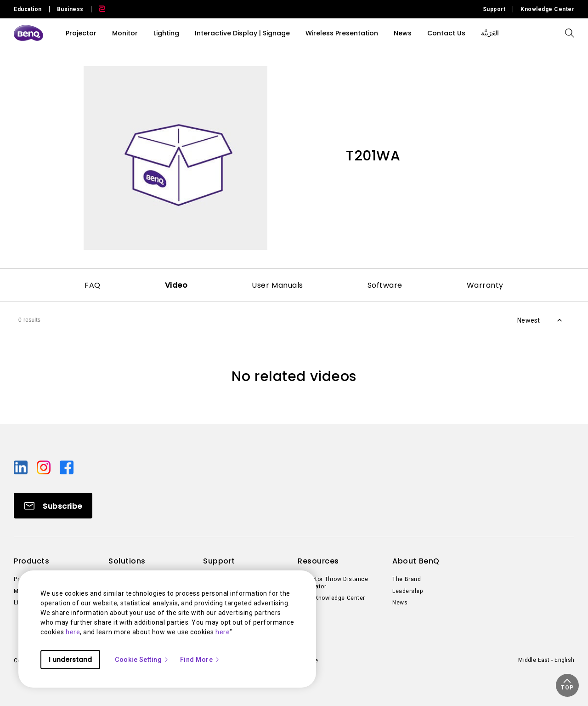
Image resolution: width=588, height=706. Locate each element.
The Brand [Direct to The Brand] (407, 579)
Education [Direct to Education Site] (28, 9)
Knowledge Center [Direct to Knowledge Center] (547, 9)
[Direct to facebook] (67, 467)
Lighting (166, 33)
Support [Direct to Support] (494, 9)
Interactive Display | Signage (242, 33)
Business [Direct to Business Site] (70, 9)
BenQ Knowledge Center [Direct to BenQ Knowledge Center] (331, 598)
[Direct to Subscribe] (53, 506)
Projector (81, 33)
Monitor (125, 33)
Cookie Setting (142, 660)
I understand (70, 660)
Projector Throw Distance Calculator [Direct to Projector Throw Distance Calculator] (333, 583)
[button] (567, 685)
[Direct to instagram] (45, 467)
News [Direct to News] (400, 603)
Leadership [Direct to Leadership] (407, 591)
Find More (200, 660)
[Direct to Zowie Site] (98, 9)
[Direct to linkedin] (22, 467)
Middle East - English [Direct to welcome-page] (546, 660)
